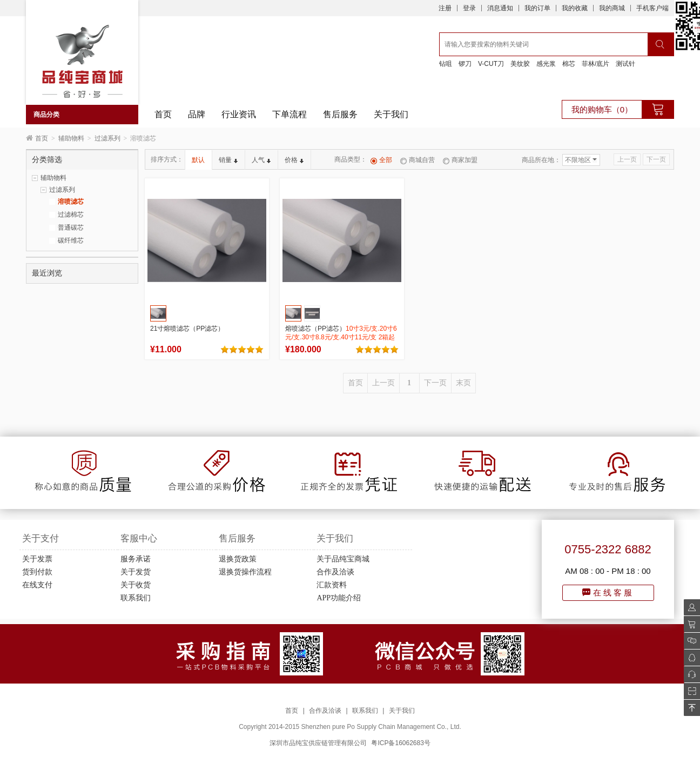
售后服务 (340, 114)
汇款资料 (332, 585)
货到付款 (37, 572)
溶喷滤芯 (71, 202)
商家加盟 (460, 160)
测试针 (625, 64)
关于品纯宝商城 (343, 559)
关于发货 (136, 572)
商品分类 (46, 115)
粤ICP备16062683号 (401, 743)
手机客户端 (652, 8)
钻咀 (446, 64)
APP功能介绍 (339, 598)
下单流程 (290, 114)
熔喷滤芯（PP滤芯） (341, 337)
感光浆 (546, 64)
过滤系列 (107, 138)
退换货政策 (238, 559)
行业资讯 (239, 114)
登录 (469, 8)
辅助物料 (71, 138)
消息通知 (500, 8)
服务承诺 (136, 559)
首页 (163, 114)
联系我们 (136, 598)
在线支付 (37, 585)
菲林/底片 (595, 64)
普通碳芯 (71, 227)
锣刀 (465, 64)
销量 (228, 160)
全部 (381, 160)
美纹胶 (520, 64)
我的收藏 (575, 8)
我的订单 (537, 8)
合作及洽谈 (335, 572)
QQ (689, 658)
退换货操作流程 (245, 572)
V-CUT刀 (491, 64)
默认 (198, 160)
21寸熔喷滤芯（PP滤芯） (187, 329)
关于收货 (136, 585)
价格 (294, 160)
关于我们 (391, 114)
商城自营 (418, 160)
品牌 (197, 114)
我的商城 (612, 8)
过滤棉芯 (71, 215)
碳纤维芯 (71, 240)
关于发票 (37, 559)
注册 (445, 8)
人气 (261, 160)
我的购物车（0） (602, 109)
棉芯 (569, 64)
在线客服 (608, 592)
